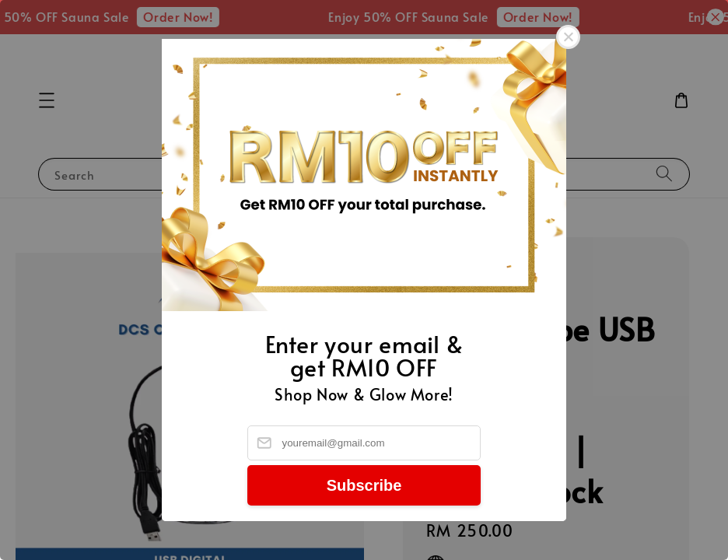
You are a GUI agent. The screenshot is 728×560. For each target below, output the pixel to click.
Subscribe (364, 485)
